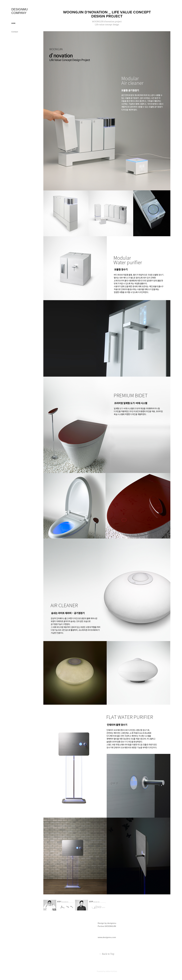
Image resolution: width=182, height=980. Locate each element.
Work (13, 23)
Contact (15, 32)
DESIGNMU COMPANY (20, 11)
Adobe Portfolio (111, 971)
